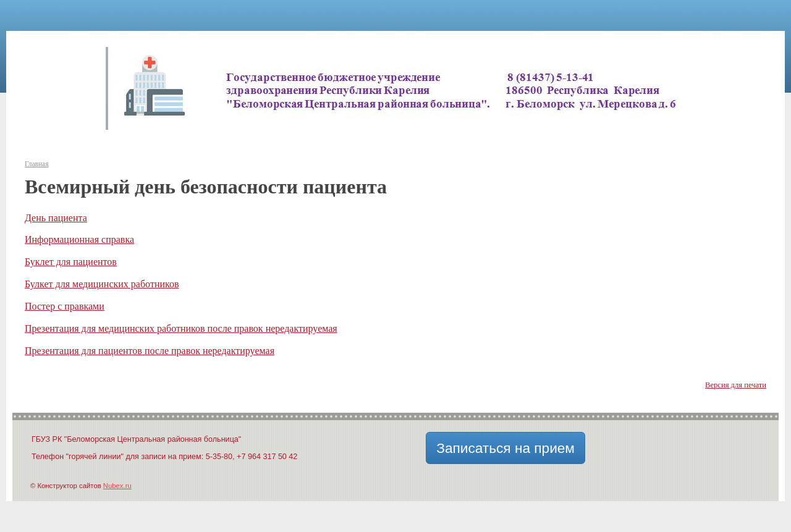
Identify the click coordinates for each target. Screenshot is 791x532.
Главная (36, 164)
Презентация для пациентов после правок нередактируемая (150, 351)
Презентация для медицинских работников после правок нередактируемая (181, 328)
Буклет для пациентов (71, 262)
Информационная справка (79, 239)
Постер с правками (65, 306)
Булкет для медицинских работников (102, 284)
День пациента (56, 218)
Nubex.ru (117, 486)
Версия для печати (736, 385)
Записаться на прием (505, 448)
